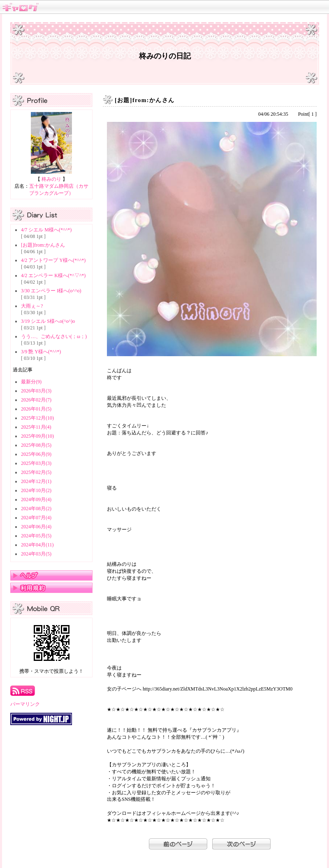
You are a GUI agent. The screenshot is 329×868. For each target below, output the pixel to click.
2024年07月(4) (36, 518)
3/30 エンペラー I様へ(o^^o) (51, 291)
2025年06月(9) (36, 454)
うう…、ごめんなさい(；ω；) (54, 336)
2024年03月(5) (36, 554)
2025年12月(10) (37, 418)
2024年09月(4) (36, 499)
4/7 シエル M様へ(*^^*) (46, 230)
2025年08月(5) (36, 445)
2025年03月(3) (36, 463)
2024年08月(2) (36, 509)
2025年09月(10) (37, 436)
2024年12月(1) (36, 481)
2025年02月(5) (36, 472)
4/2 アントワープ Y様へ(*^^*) (53, 260)
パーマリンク (25, 704)
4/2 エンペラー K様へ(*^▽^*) (53, 275)
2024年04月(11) (37, 545)
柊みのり (51, 179)
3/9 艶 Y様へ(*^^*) (41, 352)
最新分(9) (31, 382)
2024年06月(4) (36, 527)
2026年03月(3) (36, 391)
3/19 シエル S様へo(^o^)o (48, 321)
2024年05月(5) (36, 536)
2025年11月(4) (36, 427)
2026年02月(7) (36, 400)
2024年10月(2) (36, 490)
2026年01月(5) (36, 409)
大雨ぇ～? (32, 306)
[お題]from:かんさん (43, 245)
